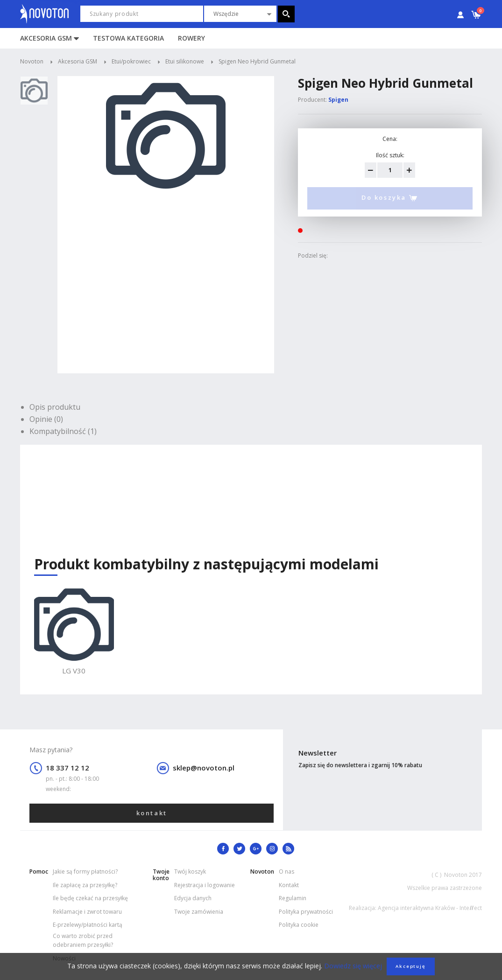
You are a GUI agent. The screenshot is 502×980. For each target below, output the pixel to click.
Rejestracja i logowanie (205, 885)
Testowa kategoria (128, 38)
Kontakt (289, 885)
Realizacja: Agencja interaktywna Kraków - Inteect (415, 908)
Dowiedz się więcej (352, 966)
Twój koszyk (190, 871)
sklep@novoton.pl (204, 768)
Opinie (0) (46, 419)
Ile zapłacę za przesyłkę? (85, 885)
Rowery (191, 38)
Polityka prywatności (306, 912)
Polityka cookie (299, 925)
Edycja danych (193, 898)
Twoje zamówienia (199, 912)
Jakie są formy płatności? (85, 871)
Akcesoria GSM (46, 38)
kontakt (152, 813)
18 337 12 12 (67, 768)
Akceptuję (411, 966)
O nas (286, 871)
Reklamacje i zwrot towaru (87, 912)
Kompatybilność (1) (63, 431)
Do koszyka (390, 198)
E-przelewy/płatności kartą (88, 925)
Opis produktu (55, 407)
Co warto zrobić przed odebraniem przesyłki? (83, 940)
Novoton (32, 61)
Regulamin (293, 898)
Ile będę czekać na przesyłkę (90, 898)
